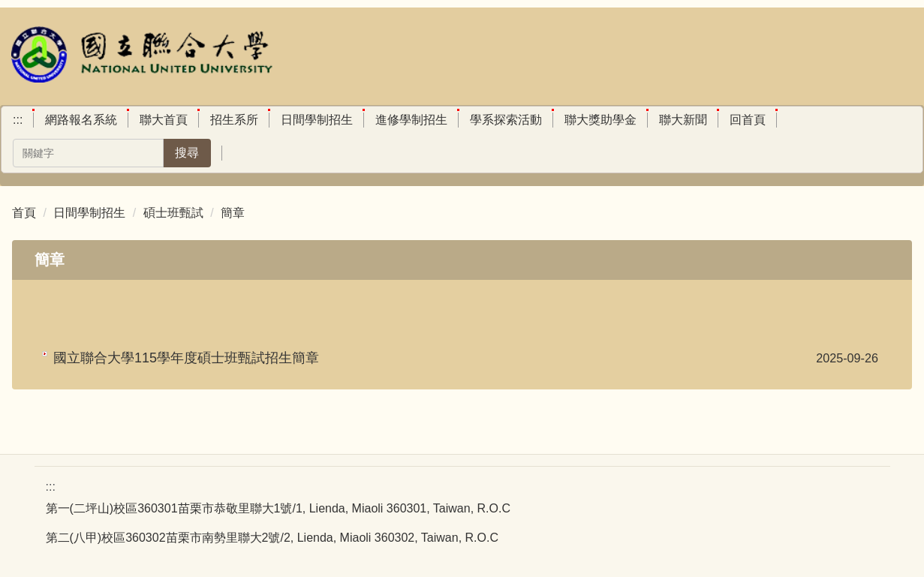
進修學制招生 (411, 120)
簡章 (233, 213)
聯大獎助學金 (600, 120)
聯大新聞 (683, 120)
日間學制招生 (317, 120)
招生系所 (234, 120)
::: (18, 120)
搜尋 (187, 153)
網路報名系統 (81, 120)
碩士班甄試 (173, 213)
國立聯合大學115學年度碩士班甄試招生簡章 (186, 358)
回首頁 (748, 120)
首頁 (24, 213)
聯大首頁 (164, 120)
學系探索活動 (506, 120)
